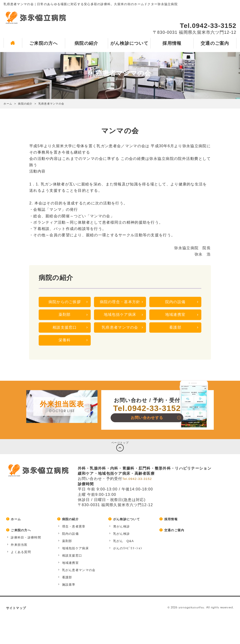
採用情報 (172, 43)
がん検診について (129, 43)
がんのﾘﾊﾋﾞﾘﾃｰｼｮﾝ (128, 552)
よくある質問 (21, 555)
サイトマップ (18, 614)
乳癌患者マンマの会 (120, 327)
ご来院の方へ (44, 43)
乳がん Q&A (124, 544)
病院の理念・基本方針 (120, 302)
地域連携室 (175, 314)
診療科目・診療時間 (27, 540)
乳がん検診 (121, 536)
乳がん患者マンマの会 (80, 575)
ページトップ (120, 448)
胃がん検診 (121, 529)
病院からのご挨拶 (65, 302)
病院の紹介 (86, 43)
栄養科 (65, 340)
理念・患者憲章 (74, 529)
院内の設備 (175, 302)
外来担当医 (19, 548)
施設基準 (68, 590)
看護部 (175, 327)
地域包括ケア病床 (120, 314)
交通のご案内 (215, 43)
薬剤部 (65, 314)
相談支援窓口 (65, 327)
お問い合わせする (147, 419)
